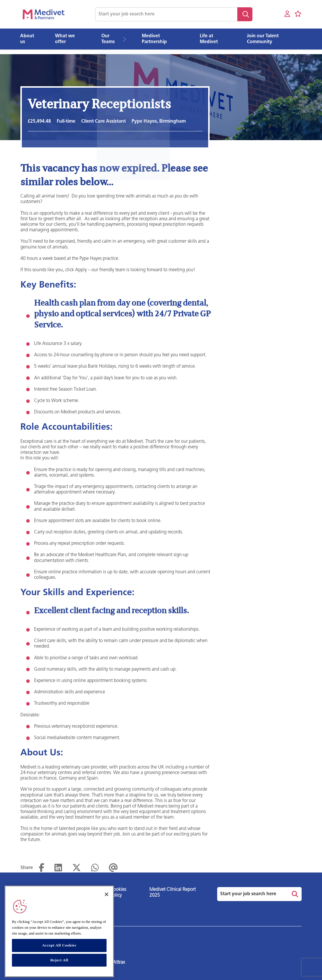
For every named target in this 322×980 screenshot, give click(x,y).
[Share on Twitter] (77, 868)
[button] (127, 39)
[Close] (107, 894)
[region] (59, 931)
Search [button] (245, 14)
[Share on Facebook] (41, 868)
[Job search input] (166, 14)
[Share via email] (113, 868)
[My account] (287, 14)
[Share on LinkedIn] (58, 868)
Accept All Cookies (59, 945)
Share (27, 868)
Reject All (59, 960)
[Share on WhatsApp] (95, 868)
